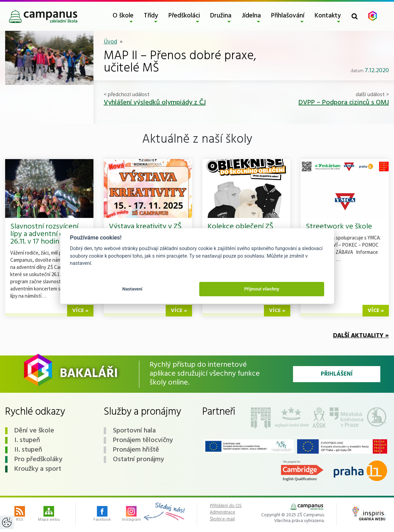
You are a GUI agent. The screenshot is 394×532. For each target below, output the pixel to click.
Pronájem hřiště (136, 450)
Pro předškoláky (38, 459)
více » (80, 311)
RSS (20, 515)
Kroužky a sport (38, 469)
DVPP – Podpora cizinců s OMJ (344, 103)
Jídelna (251, 16)
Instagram (131, 515)
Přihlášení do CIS (226, 506)
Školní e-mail (222, 519)
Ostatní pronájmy (138, 459)
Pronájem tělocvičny (143, 440)
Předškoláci (184, 16)
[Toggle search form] (355, 16)
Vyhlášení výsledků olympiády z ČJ (155, 103)
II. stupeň (28, 450)
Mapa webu (49, 515)
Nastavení (132, 289)
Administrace (223, 512)
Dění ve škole (34, 431)
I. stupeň (27, 440)
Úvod (110, 42)
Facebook (102, 515)
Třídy (151, 16)
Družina (221, 16)
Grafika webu (369, 515)
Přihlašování (288, 16)
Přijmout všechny (262, 289)
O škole (123, 16)
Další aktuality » (361, 336)
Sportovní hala (134, 431)
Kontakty (328, 16)
